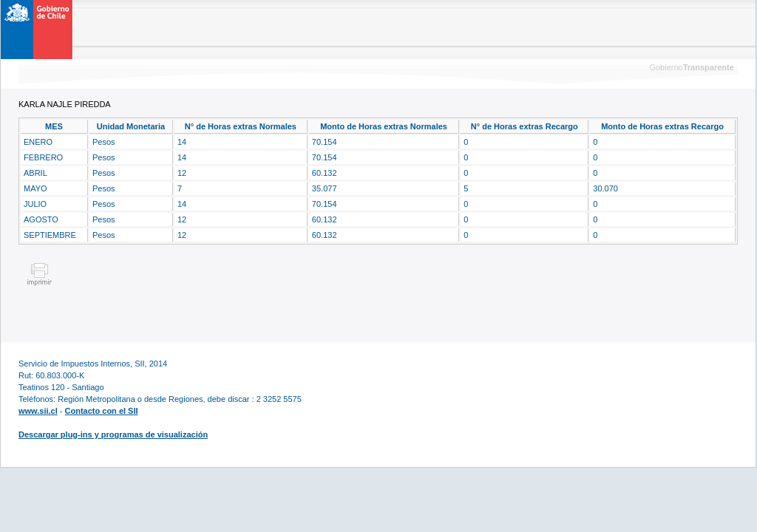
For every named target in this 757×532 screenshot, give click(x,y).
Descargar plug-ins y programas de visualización (113, 434)
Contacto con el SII (102, 411)
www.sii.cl (38, 411)
